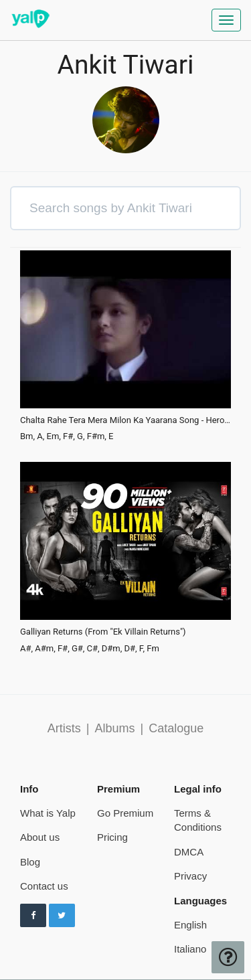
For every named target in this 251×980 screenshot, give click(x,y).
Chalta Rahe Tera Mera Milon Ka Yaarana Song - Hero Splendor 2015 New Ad (125, 420)
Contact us (44, 886)
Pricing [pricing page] (112, 837)
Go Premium (125, 813)
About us (40, 837)
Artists (64, 728)
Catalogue (176, 728)
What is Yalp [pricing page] (48, 813)
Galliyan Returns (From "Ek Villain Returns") (103, 632)
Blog (30, 862)
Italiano (190, 949)
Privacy (190, 876)
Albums (114, 728)
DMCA (189, 852)
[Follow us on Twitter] (62, 916)
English (190, 925)
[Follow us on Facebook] (33, 916)
